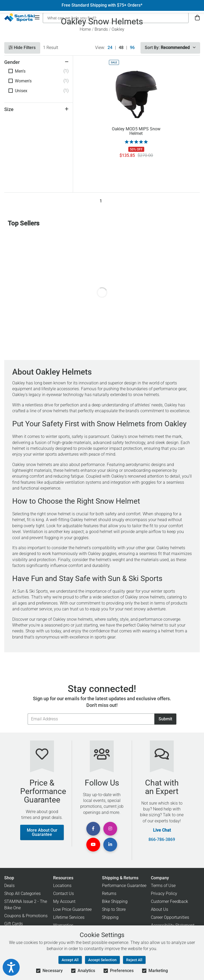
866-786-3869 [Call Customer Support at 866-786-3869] (162, 840)
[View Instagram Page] (110, 829)
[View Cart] (197, 18)
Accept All (70, 960)
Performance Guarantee (124, 886)
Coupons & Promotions (26, 916)
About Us (160, 909)
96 (132, 48)
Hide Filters (22, 48)
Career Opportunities (170, 917)
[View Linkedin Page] (110, 845)
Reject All (134, 960)
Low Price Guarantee (72, 909)
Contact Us (63, 893)
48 (121, 48)
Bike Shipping (115, 901)
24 (110, 48)
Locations (62, 886)
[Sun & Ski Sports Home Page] (20, 17)
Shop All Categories (22, 893)
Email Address (27, 713)
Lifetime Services (69, 917)
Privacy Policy (164, 893)
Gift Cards (14, 924)
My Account (64, 901)
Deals (9, 886)
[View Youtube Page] (93, 845)
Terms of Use (163, 886)
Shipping (110, 917)
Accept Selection (102, 960)
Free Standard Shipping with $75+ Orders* (102, 5)
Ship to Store (114, 909)
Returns (109, 893)
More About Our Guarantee (42, 832)
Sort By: (170, 48)
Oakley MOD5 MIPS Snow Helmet (136, 131)
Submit (165, 719)
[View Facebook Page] (93, 829)
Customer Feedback (169, 901)
